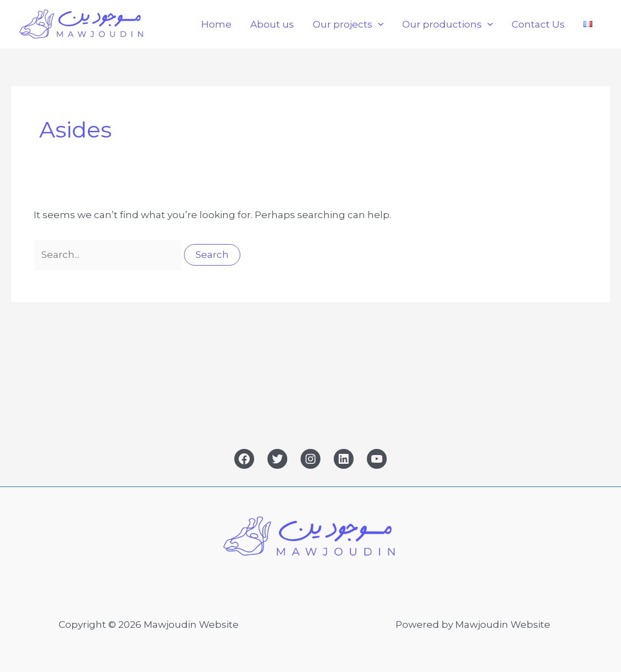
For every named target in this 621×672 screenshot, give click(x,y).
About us (272, 24)
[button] (378, 24)
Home (216, 24)
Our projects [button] (348, 24)
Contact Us (538, 24)
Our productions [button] (448, 24)
